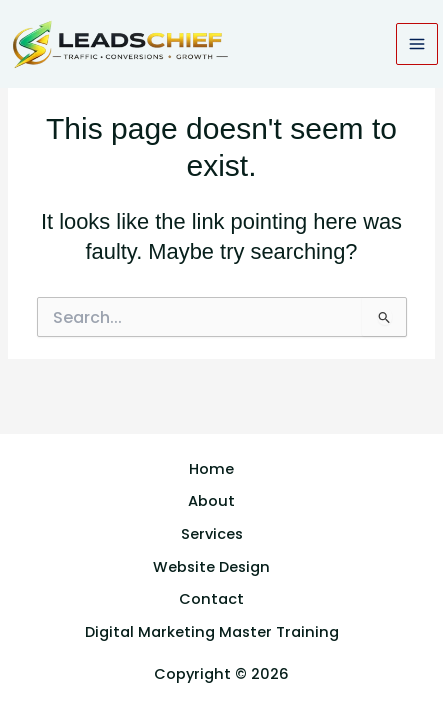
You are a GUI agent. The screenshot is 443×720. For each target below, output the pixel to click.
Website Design (211, 567)
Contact (211, 599)
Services (212, 534)
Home (211, 469)
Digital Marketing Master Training (212, 632)
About (211, 501)
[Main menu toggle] (417, 44)
